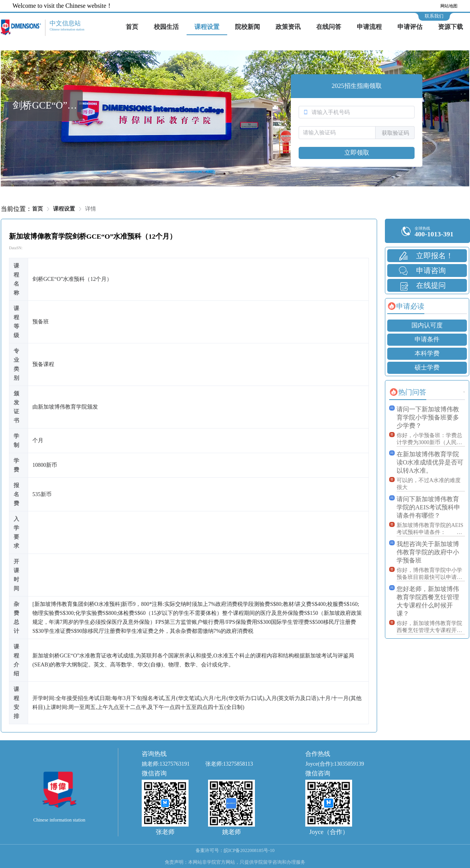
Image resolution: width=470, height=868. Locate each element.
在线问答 (329, 27)
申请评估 (410, 27)
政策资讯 (288, 27)
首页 (132, 27)
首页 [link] (37, 209)
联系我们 (434, 16)
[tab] (406, 306)
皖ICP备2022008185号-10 (249, 850)
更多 (464, 392)
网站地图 (449, 6)
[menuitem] (132, 27)
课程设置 (207, 27)
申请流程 (369, 27)
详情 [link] (91, 209)
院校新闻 (247, 27)
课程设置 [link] (64, 209)
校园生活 (166, 27)
